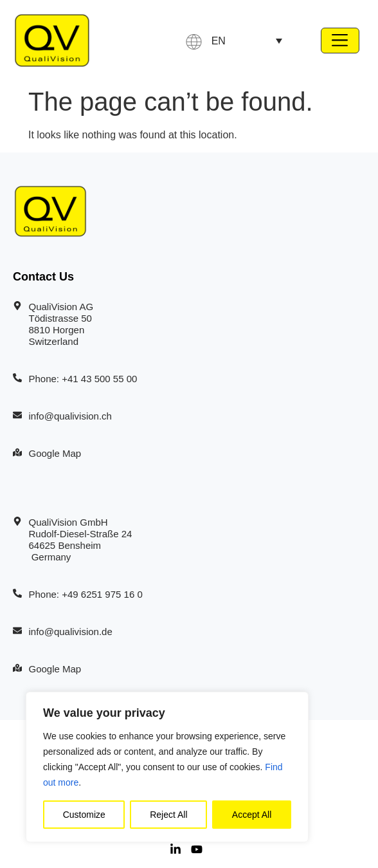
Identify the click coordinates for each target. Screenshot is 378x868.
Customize (84, 815)
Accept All (252, 815)
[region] (167, 767)
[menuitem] (247, 41)
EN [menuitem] (219, 41)
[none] (247, 41)
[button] (340, 41)
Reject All (168, 815)
